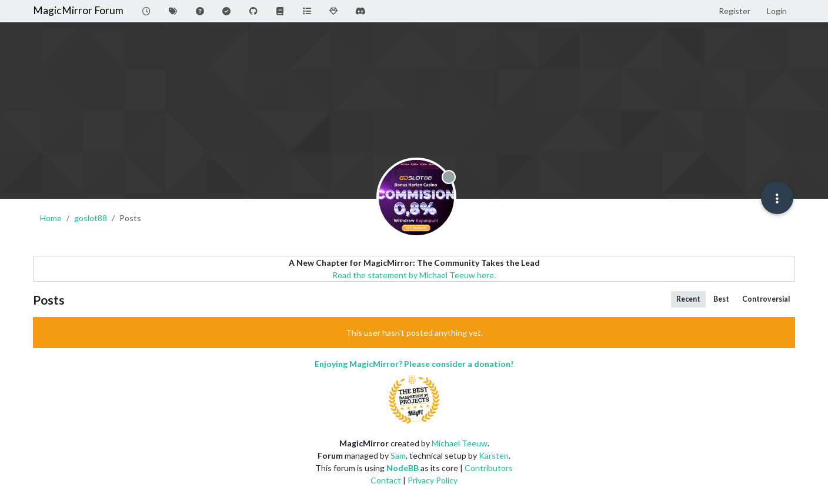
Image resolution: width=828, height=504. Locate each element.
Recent (688, 299)
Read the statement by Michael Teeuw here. (414, 275)
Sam (398, 455)
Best (721, 299)
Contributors (489, 468)
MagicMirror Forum (78, 10)
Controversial (766, 299)
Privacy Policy (433, 480)
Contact (386, 480)
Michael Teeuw (460, 443)
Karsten (494, 455)
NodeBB (403, 468)
